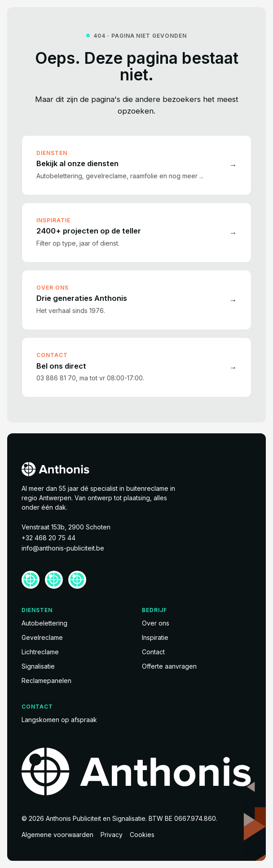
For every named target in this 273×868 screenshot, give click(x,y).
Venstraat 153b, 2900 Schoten (66, 527)
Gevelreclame (42, 637)
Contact (153, 652)
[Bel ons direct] (136, 367)
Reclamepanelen (46, 681)
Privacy (112, 835)
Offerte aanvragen (169, 666)
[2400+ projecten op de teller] (136, 233)
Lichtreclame (40, 652)
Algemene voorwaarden (57, 835)
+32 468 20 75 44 (48, 538)
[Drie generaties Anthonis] (136, 300)
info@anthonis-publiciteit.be (63, 548)
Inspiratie (155, 637)
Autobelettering (44, 623)
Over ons (156, 623)
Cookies (142, 835)
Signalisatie (38, 666)
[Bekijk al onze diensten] (136, 165)
